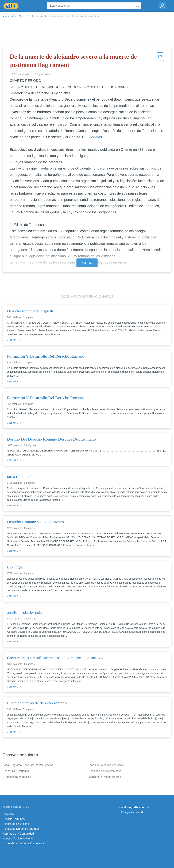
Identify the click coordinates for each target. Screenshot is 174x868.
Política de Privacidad (16, 824)
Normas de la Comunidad (18, 834)
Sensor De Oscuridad (16, 771)
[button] (160, 62)
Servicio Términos (14, 819)
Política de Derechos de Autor (21, 829)
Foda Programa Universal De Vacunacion (28, 765)
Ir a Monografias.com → (134, 807)
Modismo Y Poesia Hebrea (105, 777)
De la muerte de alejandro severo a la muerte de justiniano (64, 16)
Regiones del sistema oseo (105, 771)
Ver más (87, 263)
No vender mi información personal (24, 843)
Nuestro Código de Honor (18, 838)
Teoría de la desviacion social (106, 765)
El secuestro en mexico (17, 777)
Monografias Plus (13, 16)
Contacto (8, 814)
